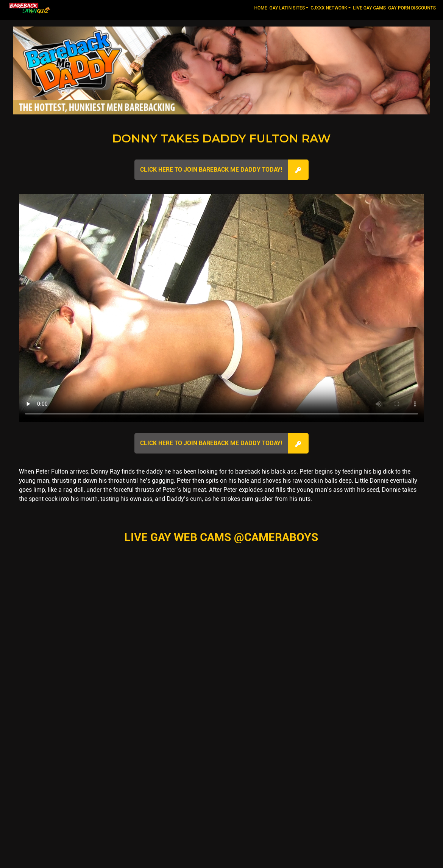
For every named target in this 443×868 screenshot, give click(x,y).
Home (261, 7)
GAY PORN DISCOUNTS (412, 8)
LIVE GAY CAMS (369, 8)
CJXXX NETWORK (329, 8)
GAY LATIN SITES (287, 8)
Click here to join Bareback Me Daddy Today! (211, 170)
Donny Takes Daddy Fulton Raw (221, 138)
